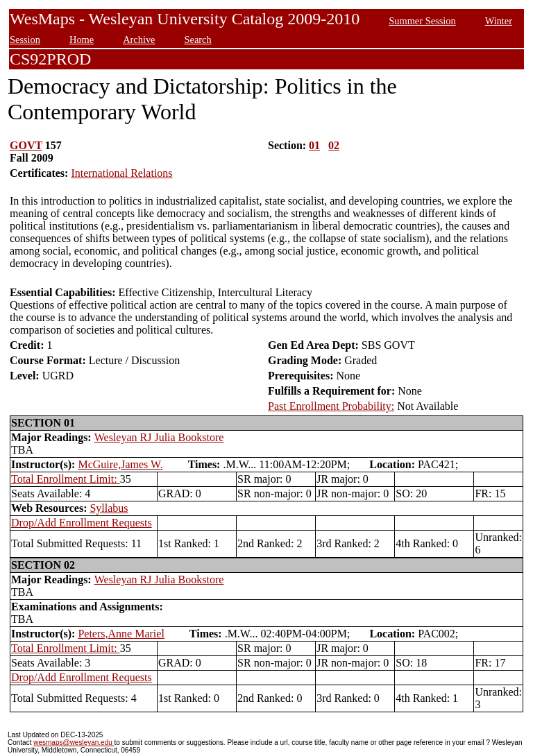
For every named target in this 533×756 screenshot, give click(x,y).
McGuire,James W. (120, 464)
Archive (139, 40)
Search (198, 40)
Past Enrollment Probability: (331, 406)
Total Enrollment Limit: (66, 479)
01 (314, 145)
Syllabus (109, 508)
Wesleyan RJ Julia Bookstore (159, 437)
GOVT (26, 145)
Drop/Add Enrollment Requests (82, 523)
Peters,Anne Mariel (121, 634)
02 (334, 145)
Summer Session (422, 21)
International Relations (121, 173)
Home (82, 40)
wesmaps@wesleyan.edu (74, 742)
